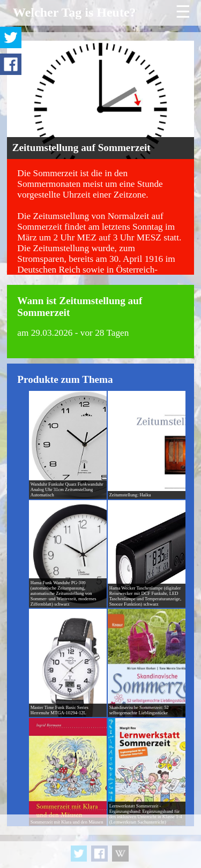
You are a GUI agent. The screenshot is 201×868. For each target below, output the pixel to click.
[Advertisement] (100, 841)
